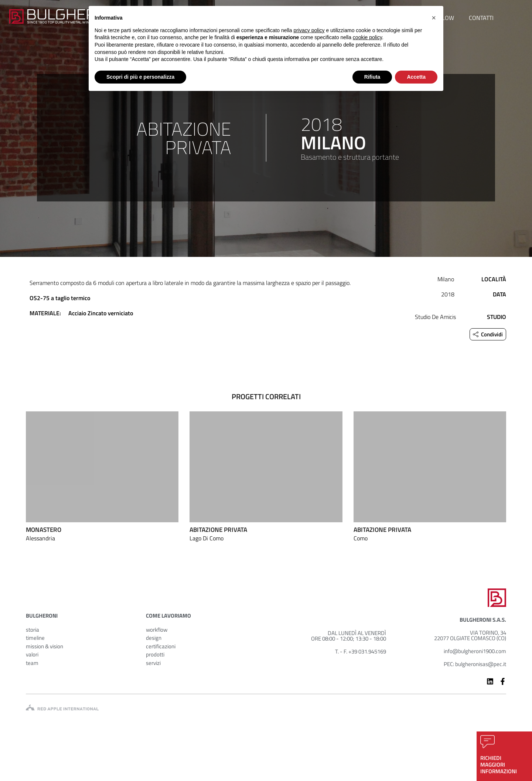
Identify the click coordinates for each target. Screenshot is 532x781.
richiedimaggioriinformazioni (499, 765)
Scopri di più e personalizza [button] (140, 77)
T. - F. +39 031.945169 (361, 651)
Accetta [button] (416, 77)
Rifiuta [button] (372, 77)
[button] (434, 18)
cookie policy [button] (367, 37)
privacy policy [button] (309, 30)
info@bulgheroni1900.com (475, 651)
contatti (481, 18)
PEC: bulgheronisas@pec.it (475, 664)
